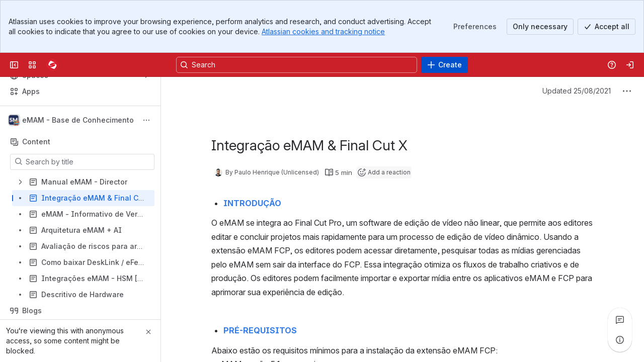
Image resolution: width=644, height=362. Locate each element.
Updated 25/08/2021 (577, 91)
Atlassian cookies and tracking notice (323, 31)
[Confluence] (52, 65)
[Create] (445, 65)
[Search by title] (88, 162)
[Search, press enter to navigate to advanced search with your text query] (297, 65)
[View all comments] (620, 320)
